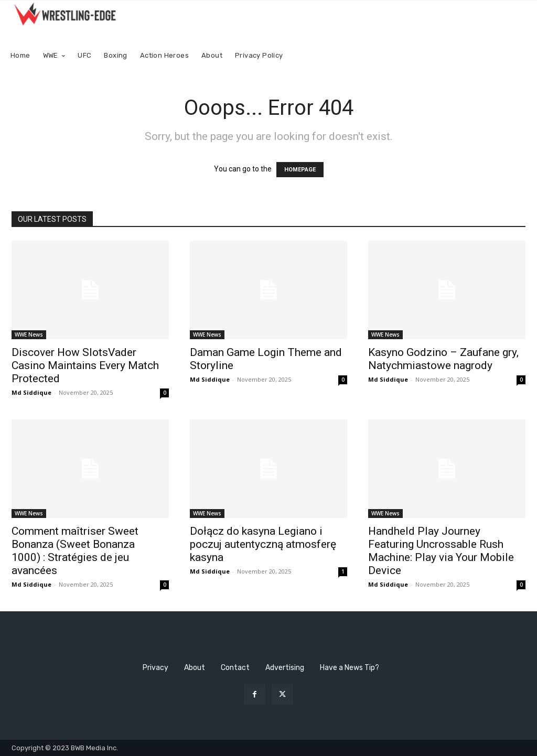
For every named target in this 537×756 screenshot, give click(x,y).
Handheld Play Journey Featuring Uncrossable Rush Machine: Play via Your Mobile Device (441, 551)
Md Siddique (31, 392)
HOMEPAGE (300, 170)
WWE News (29, 334)
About (195, 668)
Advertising (285, 668)
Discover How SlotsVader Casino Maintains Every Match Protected (85, 365)
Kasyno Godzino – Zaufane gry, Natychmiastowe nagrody (443, 359)
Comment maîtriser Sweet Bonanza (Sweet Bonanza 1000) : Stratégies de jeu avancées (75, 551)
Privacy (155, 668)
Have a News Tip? (350, 668)
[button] (515, 56)
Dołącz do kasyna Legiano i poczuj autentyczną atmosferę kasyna (263, 544)
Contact (235, 668)
